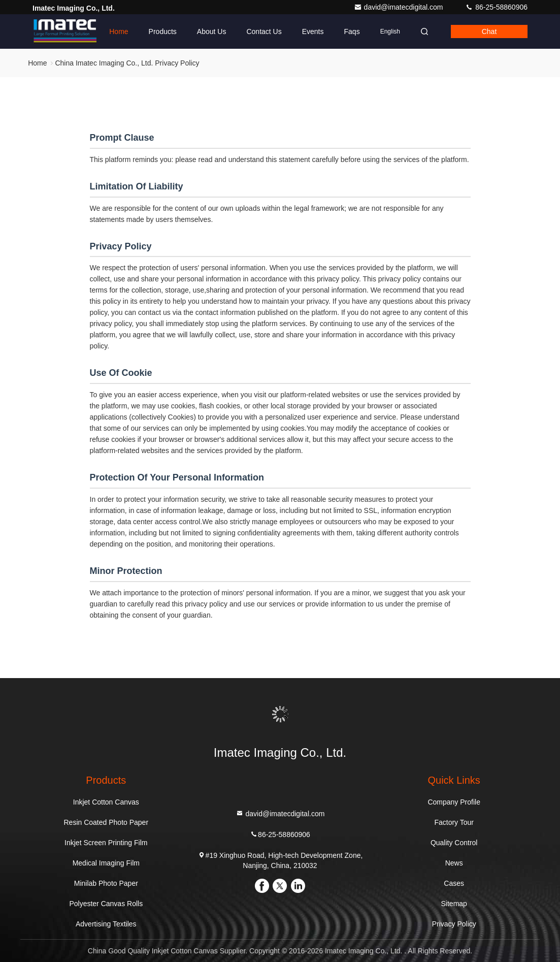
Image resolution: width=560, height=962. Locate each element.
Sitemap (454, 904)
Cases (454, 883)
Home (119, 31)
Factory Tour (454, 822)
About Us (212, 31)
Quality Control (454, 843)
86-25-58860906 (496, 7)
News (454, 863)
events (313, 31)
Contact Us (264, 31)
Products (163, 31)
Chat (489, 31)
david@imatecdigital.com (400, 7)
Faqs (352, 31)
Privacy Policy (454, 924)
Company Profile (454, 802)
